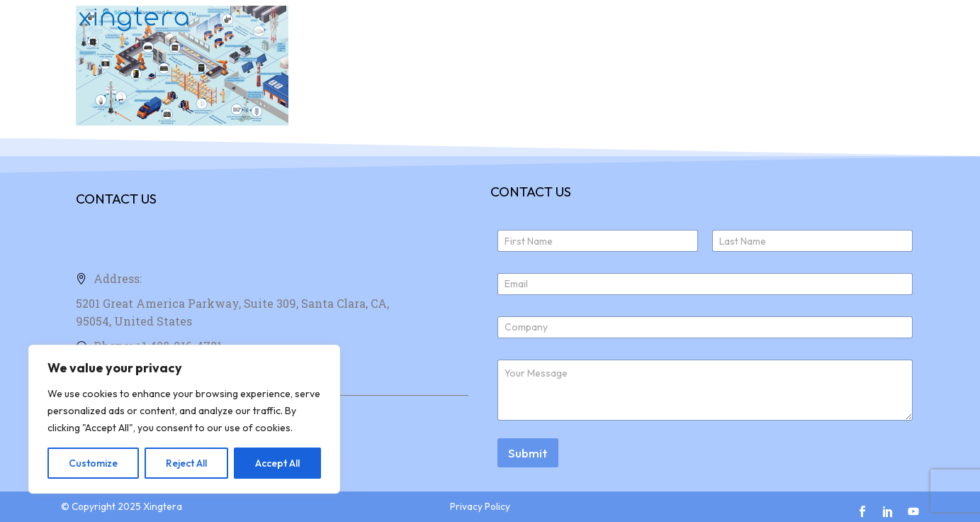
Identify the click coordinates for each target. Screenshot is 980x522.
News (874, 20)
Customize (93, 463)
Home (578, 20)
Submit (528, 453)
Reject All (186, 463)
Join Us (809, 20)
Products (650, 20)
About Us (732, 20)
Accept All (277, 463)
